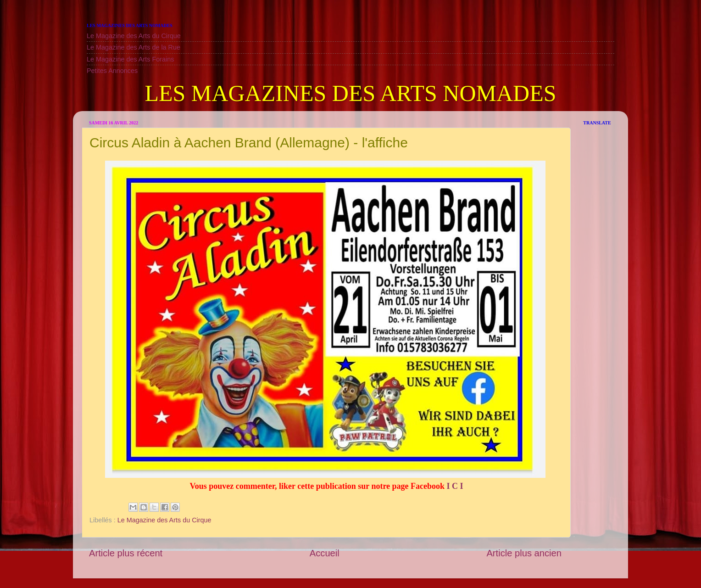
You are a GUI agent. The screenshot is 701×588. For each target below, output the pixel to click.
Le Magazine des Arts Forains (130, 59)
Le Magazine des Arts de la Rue (134, 47)
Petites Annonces (112, 71)
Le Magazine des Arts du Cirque (134, 36)
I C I (454, 486)
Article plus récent (126, 553)
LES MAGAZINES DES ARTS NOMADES (350, 93)
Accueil (325, 553)
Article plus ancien (524, 553)
